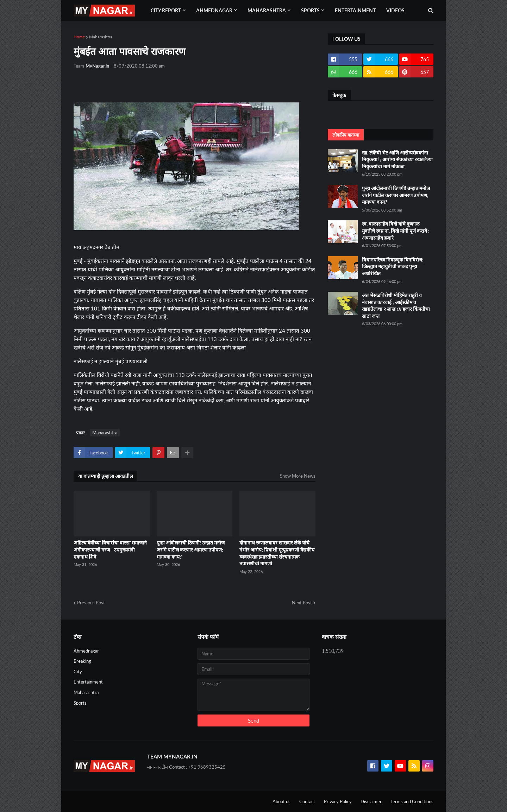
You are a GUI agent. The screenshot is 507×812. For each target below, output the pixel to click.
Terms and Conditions (412, 801)
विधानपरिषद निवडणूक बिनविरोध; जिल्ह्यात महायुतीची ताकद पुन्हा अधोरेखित (393, 266)
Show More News (298, 476)
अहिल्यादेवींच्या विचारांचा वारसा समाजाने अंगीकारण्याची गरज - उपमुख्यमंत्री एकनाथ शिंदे (110, 549)
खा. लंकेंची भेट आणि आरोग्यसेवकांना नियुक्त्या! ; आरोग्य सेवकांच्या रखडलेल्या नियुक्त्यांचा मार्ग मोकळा (397, 159)
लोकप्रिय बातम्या (346, 135)
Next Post (302, 603)
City (78, 672)
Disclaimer (371, 801)
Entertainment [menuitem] (355, 10)
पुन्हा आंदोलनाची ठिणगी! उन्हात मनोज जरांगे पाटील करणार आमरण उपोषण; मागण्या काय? (191, 549)
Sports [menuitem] (310, 10)
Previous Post (91, 603)
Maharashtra (101, 37)
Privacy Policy (338, 801)
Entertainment (88, 682)
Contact (307, 801)
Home (79, 37)
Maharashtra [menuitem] (267, 10)
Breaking (82, 661)
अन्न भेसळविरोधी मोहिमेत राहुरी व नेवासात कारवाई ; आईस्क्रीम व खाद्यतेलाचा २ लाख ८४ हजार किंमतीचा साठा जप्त (396, 306)
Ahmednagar (86, 651)
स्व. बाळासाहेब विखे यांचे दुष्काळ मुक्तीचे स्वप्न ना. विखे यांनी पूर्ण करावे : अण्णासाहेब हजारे (396, 231)
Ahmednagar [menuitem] (214, 10)
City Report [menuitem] (166, 10)
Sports (80, 703)
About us (281, 801)
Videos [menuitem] (395, 10)
